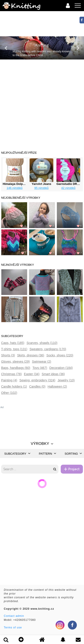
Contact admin (14, 616)
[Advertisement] (42, 103)
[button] (6, 48)
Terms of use (13, 628)
